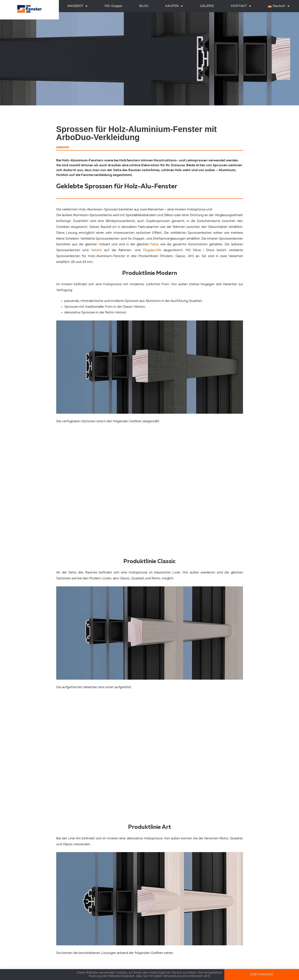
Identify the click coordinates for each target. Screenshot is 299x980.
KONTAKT (241, 6)
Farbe (154, 244)
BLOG (144, 6)
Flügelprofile (152, 250)
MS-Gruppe (113, 6)
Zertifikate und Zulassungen (181, 963)
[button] (239, 939)
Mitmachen (15, 962)
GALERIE (207, 6)
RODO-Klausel (17, 969)
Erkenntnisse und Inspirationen (183, 970)
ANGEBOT (77, 6)
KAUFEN (174, 6)
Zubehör (63, 147)
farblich (96, 250)
